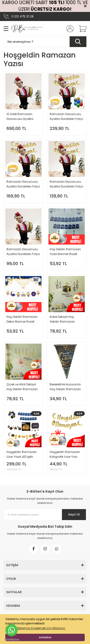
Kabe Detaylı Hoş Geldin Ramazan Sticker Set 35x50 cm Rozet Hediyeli (65, 319)
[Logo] (27, 29)
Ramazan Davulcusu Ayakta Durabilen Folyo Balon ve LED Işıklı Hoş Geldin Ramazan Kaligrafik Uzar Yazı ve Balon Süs (66, 117)
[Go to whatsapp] (12, 630)
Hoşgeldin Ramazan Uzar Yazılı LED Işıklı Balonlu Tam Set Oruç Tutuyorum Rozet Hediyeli (22, 455)
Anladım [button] (45, 637)
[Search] (45, 42)
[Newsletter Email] (45, 515)
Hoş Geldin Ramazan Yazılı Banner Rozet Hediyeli (65, 252)
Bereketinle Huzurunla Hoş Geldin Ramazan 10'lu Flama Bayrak (65, 387)
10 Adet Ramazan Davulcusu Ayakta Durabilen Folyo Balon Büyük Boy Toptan (22, 117)
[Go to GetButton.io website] (12, 639)
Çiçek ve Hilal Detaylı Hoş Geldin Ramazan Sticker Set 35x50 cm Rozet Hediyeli (22, 387)
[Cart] (81, 29)
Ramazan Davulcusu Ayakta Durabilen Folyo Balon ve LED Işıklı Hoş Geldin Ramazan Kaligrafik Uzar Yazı (23, 184)
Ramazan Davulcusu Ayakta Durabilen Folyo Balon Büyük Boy (23, 252)
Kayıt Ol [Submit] (74, 514)
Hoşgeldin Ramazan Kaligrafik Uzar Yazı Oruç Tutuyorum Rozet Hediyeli (66, 455)
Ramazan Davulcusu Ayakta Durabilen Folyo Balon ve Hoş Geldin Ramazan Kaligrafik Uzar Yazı (66, 184)
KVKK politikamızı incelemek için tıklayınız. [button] (36, 628)
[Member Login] (68, 29)
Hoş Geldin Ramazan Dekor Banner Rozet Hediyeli (22, 319)
